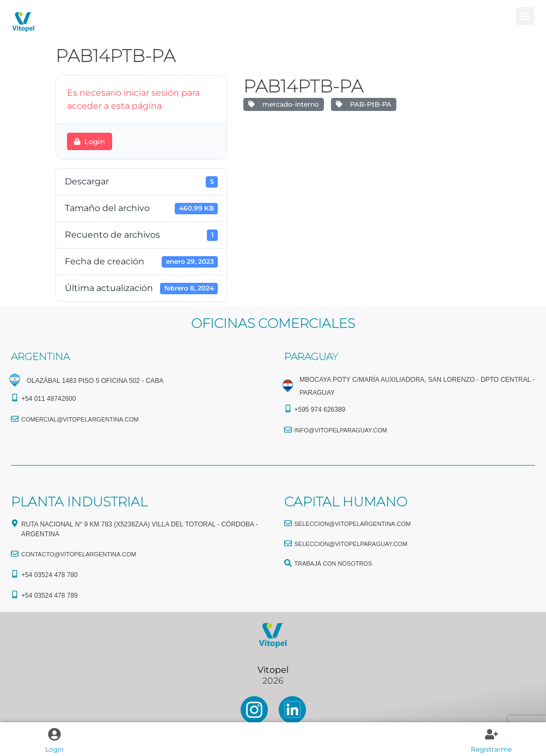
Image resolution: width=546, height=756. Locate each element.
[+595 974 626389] (288, 408)
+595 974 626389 (320, 410)
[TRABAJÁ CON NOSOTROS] (288, 563)
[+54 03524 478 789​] (15, 594)
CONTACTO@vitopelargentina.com (79, 554)
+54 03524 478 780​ (50, 575)
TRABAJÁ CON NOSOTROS (333, 563)
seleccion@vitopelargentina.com (353, 524)
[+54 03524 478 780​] (15, 574)
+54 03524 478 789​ (50, 596)
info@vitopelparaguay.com (341, 430)
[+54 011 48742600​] (15, 398)
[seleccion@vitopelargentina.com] (288, 523)
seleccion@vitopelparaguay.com (351, 544)
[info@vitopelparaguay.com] (288, 430)
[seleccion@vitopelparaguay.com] (288, 543)
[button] (525, 16)
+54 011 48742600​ (48, 399)
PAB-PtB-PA (364, 104)
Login (54, 749)
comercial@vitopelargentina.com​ (80, 419)
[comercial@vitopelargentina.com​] (15, 419)
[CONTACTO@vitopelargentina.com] (15, 554)
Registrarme (491, 749)
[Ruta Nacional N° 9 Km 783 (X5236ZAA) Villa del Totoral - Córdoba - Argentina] (15, 523)
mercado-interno (284, 104)
